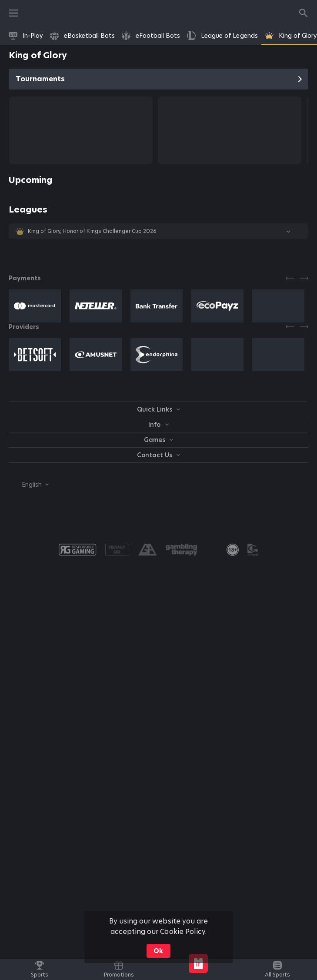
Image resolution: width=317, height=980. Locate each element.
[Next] (304, 278)
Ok (158, 951)
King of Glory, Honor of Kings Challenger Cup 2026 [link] (92, 231)
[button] (158, 231)
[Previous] (290, 278)
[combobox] (29, 485)
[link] (26, 36)
